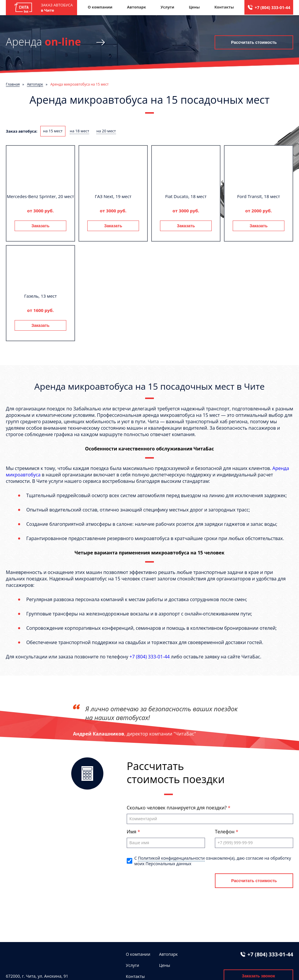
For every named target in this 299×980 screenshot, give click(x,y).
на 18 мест (79, 131)
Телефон (225, 832)
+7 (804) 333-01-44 (272, 7)
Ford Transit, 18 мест (259, 196)
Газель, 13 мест (41, 296)
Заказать (41, 226)
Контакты (224, 7)
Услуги (167, 7)
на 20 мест (106, 131)
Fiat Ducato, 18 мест (186, 196)
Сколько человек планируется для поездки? (177, 808)
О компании (100, 7)
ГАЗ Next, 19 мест (113, 196)
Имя (132, 832)
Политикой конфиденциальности (171, 858)
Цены (194, 7)
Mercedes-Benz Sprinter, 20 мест (40, 196)
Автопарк (137, 7)
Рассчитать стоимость (254, 42)
